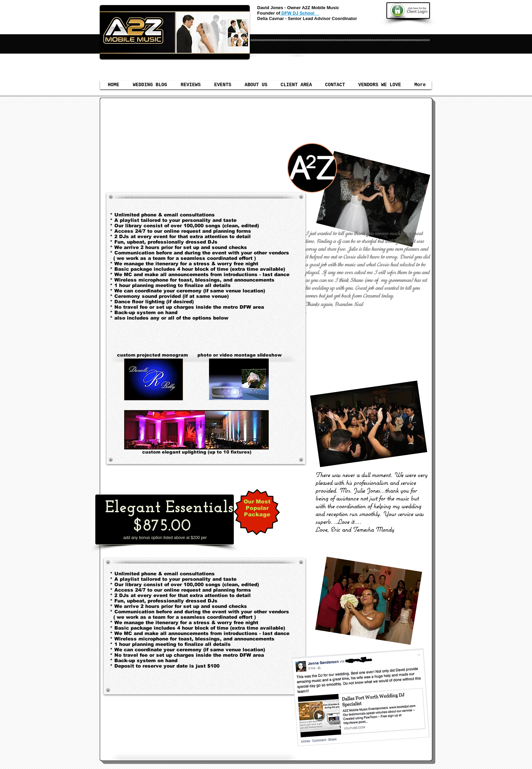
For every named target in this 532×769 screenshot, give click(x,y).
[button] (223, 85)
